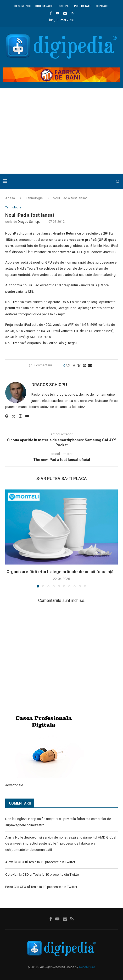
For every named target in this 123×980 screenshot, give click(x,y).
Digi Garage (44, 6)
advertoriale (14, 785)
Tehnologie (34, 198)
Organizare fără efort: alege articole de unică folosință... (62, 572)
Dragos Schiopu (29, 222)
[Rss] (72, 13)
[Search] (118, 181)
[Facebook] (51, 13)
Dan (8, 819)
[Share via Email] (90, 366)
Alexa (9, 862)
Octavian (12, 874)
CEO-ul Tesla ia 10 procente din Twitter (46, 862)
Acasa (10, 198)
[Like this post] (68, 366)
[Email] (65, 13)
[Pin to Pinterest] (85, 366)
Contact (102, 6)
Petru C (10, 887)
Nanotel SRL (87, 967)
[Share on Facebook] (74, 366)
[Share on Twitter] (79, 366)
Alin (8, 837)
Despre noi (23, 6)
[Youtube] (57, 13)
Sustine (63, 6)
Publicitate (83, 6)
